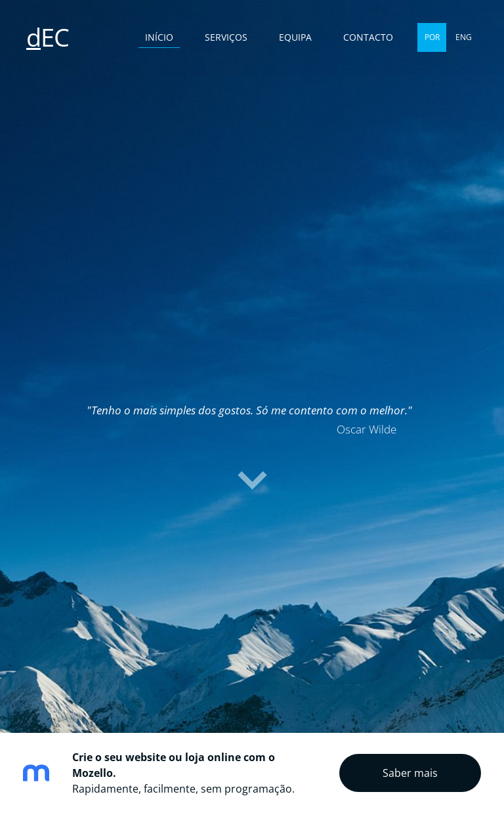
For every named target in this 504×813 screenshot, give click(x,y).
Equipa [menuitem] (295, 37)
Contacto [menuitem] (368, 37)
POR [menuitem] (432, 37)
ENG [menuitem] (464, 37)
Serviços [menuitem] (226, 37)
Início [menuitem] (159, 37)
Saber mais (410, 773)
